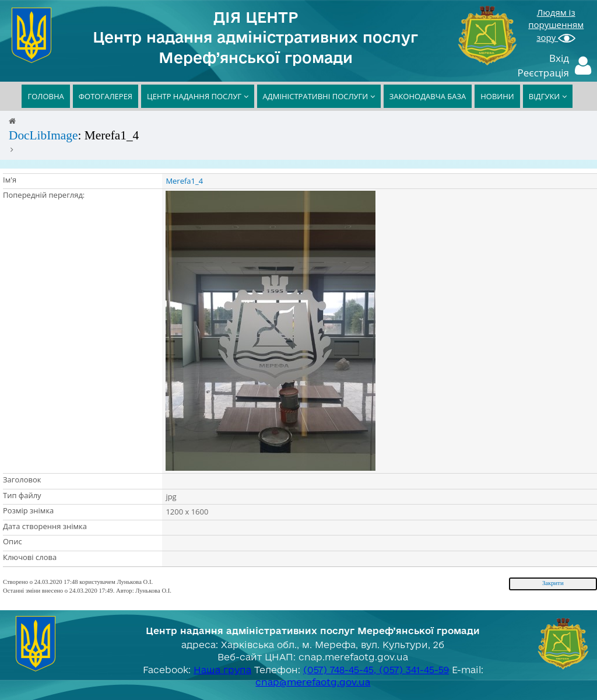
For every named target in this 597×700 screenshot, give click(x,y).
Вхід (559, 58)
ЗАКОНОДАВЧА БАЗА (428, 96)
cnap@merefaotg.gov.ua (313, 682)
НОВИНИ (497, 96)
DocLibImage (43, 135)
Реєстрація (544, 73)
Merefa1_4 (184, 181)
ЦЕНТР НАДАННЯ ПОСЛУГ (198, 96)
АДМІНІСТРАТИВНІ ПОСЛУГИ (319, 96)
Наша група (222, 670)
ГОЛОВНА (45, 96)
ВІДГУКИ (548, 96)
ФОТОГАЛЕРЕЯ (106, 96)
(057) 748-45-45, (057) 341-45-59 (376, 670)
